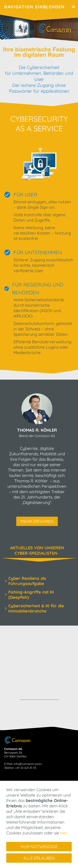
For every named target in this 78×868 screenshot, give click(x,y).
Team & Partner (18, 810)
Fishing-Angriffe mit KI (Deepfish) (31, 595)
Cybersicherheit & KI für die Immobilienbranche (36, 608)
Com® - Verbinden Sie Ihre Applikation (33, 803)
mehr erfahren (37, 521)
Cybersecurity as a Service (25, 795)
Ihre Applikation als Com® (24, 807)
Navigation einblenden (34, 7)
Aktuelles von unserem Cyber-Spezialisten (35, 791)
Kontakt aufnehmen (21, 816)
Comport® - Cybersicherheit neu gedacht (35, 799)
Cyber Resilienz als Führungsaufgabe (27, 581)
